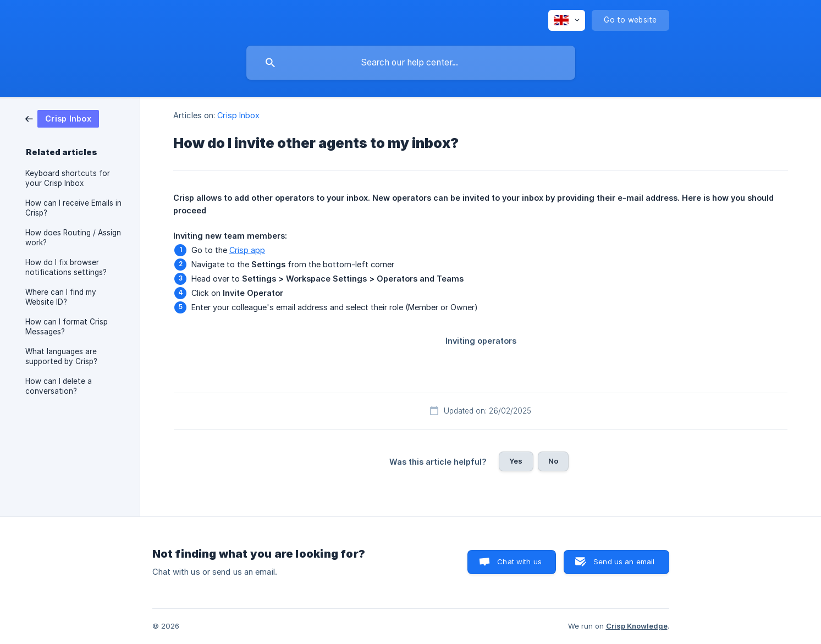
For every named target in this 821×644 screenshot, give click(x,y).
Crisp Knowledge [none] (637, 626)
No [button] (553, 461)
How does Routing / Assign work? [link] (73, 238)
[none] (567, 20)
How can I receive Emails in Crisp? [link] (73, 208)
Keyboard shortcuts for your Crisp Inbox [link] (68, 178)
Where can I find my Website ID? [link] (61, 297)
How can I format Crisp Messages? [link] (67, 327)
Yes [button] (516, 461)
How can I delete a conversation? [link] (59, 386)
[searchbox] (411, 63)
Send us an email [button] (624, 562)
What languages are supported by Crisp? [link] (61, 356)
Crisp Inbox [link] (238, 115)
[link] (62, 118)
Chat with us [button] (519, 562)
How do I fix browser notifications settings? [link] (66, 267)
